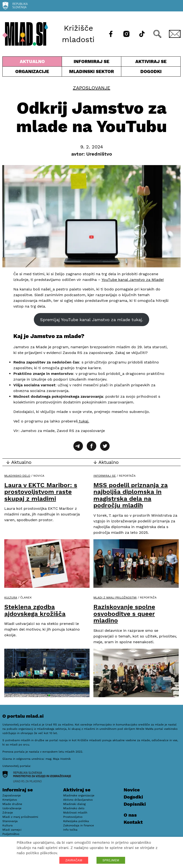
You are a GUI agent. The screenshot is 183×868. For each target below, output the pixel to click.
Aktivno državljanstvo (78, 800)
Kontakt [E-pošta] (133, 822)
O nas (130, 815)
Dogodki (151, 71)
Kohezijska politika (76, 821)
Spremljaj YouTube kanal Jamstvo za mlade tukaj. (92, 320)
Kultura (11, 598)
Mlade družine (12, 804)
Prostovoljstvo (73, 817)
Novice (132, 790)
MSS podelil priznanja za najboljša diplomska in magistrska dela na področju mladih (131, 495)
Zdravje (8, 813)
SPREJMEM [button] (111, 860)
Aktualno (32, 63)
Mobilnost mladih (75, 813)
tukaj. (83, 421)
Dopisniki (135, 804)
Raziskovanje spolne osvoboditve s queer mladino (124, 614)
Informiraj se (91, 63)
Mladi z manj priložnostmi (115, 598)
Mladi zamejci (12, 830)
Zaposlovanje (92, 88)
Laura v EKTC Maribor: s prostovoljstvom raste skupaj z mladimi (41, 492)
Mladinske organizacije (79, 795)
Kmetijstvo (10, 800)
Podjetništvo (11, 834)
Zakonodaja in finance (79, 825)
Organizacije (32, 73)
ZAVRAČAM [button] (74, 860)
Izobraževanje (12, 808)
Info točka (70, 830)
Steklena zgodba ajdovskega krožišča (35, 610)
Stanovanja (10, 821)
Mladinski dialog (74, 804)
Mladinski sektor (91, 73)
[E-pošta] (175, 34)
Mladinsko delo (17, 476)
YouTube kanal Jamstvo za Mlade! (133, 280)
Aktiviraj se (151, 63)
